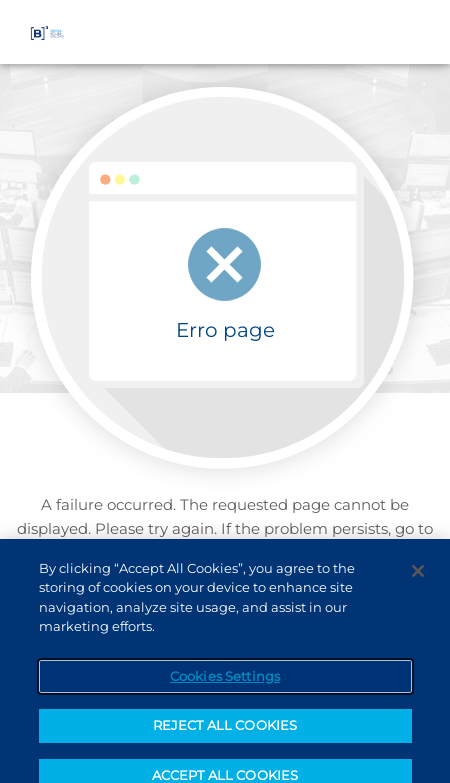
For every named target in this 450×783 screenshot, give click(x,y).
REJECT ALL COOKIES (225, 733)
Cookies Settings (225, 683)
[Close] (418, 578)
